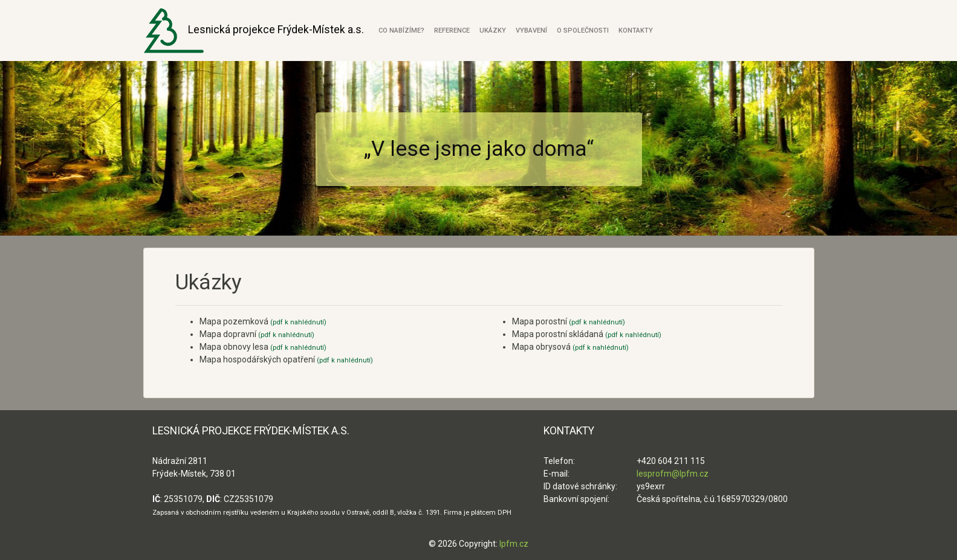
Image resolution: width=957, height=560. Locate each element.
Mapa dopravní (257, 334)
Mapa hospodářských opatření (286, 359)
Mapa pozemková (263, 321)
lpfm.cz (514, 544)
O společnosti (583, 31)
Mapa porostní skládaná (587, 334)
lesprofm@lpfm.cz (673, 474)
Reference (452, 31)
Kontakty (636, 31)
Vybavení (531, 31)
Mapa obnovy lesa (263, 347)
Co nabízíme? (401, 31)
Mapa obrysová (570, 347)
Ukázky (493, 31)
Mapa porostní (569, 321)
